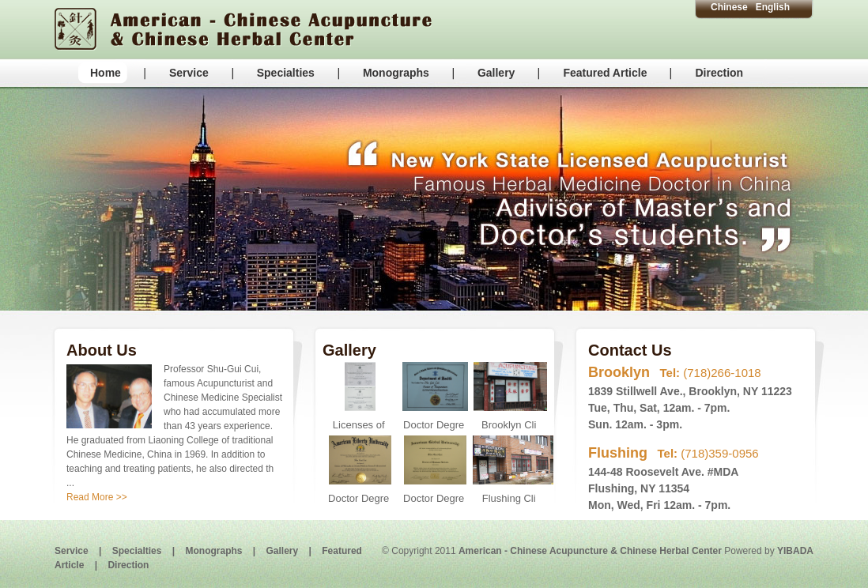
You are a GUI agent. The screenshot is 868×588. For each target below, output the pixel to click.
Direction (719, 73)
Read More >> (97, 497)
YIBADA (795, 551)
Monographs (396, 73)
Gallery (496, 73)
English (773, 7)
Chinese (729, 7)
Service (189, 73)
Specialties (286, 73)
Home (106, 73)
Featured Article (605, 73)
